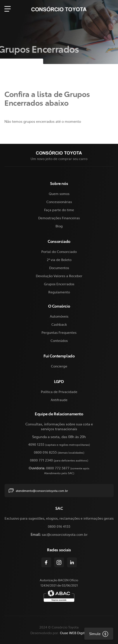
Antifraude (59, 400)
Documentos (59, 268)
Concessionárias (59, 202)
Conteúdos (59, 340)
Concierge (59, 366)
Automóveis (59, 316)
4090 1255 (36, 444)
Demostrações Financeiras (59, 218)
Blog (59, 226)
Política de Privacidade (59, 392)
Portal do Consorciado (59, 252)
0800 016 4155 (59, 526)
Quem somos (59, 194)
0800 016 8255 (45, 452)
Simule (96, 634)
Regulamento (59, 292)
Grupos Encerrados (59, 284)
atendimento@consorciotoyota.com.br (38, 491)
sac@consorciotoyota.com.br (65, 534)
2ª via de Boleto (59, 260)
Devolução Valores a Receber (59, 276)
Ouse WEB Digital (74, 633)
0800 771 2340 (41, 460)
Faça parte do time (59, 210)
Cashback (59, 324)
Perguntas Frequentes (59, 332)
